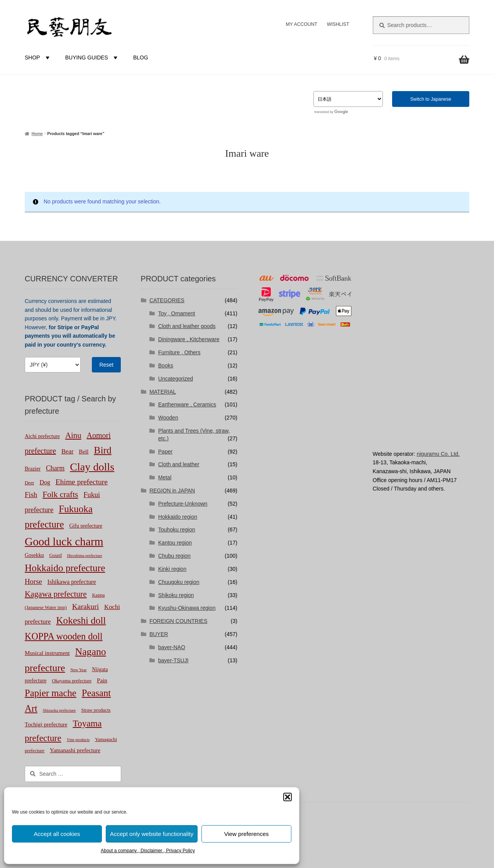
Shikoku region (176, 595)
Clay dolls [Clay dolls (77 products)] (92, 467)
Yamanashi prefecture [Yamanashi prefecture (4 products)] (75, 750)
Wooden (168, 418)
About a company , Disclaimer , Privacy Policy (148, 851)
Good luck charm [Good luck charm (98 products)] (64, 541)
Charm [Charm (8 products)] (55, 468)
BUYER (159, 634)
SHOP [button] (38, 58)
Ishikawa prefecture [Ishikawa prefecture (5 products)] (72, 582)
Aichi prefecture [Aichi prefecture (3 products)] (42, 436)
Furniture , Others (179, 352)
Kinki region (172, 569)
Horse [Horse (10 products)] (33, 581)
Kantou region (175, 543)
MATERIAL (163, 392)
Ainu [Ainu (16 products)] (73, 435)
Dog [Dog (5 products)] (45, 482)
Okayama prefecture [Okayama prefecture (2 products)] (72, 681)
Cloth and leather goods (187, 326)
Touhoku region (177, 530)
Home (37, 134)
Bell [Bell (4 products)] (84, 452)
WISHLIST (338, 24)
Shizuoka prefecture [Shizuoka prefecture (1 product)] (59, 710)
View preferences (247, 834)
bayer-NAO (172, 647)
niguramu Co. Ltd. (438, 454)
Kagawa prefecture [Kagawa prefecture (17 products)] (56, 594)
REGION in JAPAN (172, 491)
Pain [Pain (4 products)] (102, 680)
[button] (288, 797)
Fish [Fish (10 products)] (31, 495)
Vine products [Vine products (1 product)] (78, 740)
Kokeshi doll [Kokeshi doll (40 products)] (81, 620)
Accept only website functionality (152, 834)
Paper (165, 452)
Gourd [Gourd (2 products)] (56, 555)
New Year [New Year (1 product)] (78, 670)
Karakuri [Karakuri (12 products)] (85, 607)
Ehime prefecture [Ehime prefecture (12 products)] (82, 482)
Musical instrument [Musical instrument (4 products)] (47, 653)
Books (166, 365)
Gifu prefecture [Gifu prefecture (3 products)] (86, 526)
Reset (106, 365)
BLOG (141, 58)
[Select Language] (348, 99)
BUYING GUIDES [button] (92, 58)
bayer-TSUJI (173, 660)
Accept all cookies (57, 834)
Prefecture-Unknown (183, 504)
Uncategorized (176, 379)
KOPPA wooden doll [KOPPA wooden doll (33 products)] (64, 636)
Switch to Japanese (431, 99)
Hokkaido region (178, 517)
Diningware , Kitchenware (189, 339)
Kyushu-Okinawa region (187, 608)
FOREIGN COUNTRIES (178, 621)
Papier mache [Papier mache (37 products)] (51, 693)
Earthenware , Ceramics (187, 404)
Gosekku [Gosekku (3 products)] (34, 555)
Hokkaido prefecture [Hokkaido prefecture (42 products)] (65, 568)
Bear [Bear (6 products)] (68, 451)
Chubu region (174, 556)
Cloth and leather (179, 464)
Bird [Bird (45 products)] (103, 450)
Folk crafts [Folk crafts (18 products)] (60, 494)
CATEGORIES (167, 300)
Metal (165, 477)
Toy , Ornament (177, 313)
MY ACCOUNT (302, 24)
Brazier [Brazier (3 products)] (33, 469)
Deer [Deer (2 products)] (30, 483)
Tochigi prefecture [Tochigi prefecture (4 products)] (46, 724)
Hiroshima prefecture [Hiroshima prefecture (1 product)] (85, 556)
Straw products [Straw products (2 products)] (96, 710)
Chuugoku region (179, 582)
